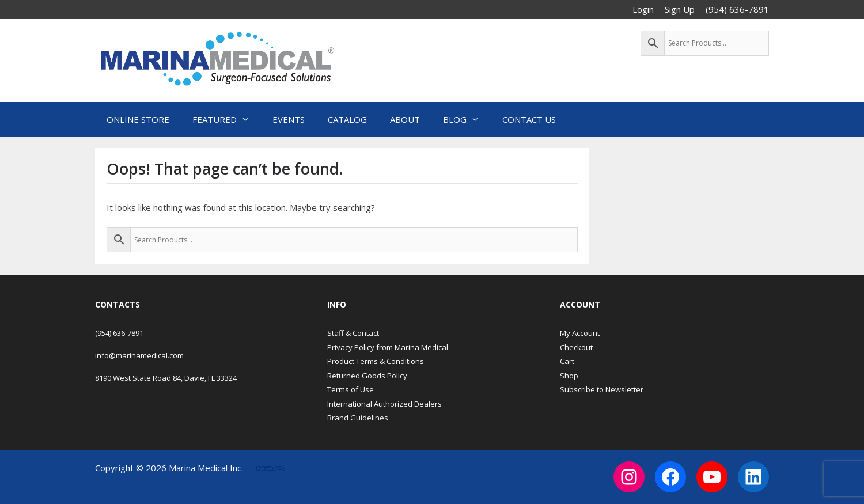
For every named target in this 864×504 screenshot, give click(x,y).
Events (289, 119)
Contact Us (529, 119)
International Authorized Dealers (384, 404)
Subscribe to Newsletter (602, 389)
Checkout (576, 347)
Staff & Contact (353, 333)
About (405, 119)
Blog (467, 119)
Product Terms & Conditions (376, 361)
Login (643, 9)
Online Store (138, 119)
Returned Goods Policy (367, 376)
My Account (580, 333)
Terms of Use (350, 389)
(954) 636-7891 (119, 333)
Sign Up (680, 9)
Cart (567, 361)
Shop (569, 376)
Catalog (347, 119)
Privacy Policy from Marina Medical (388, 347)
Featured (227, 119)
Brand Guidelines (358, 418)
